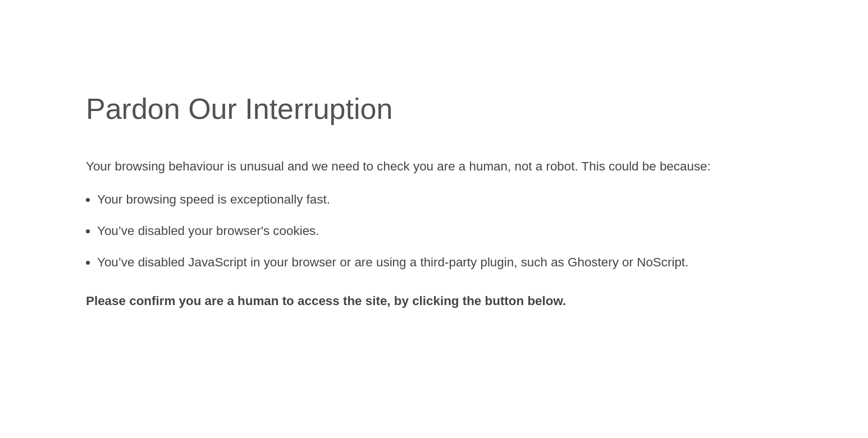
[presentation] (171, 349)
